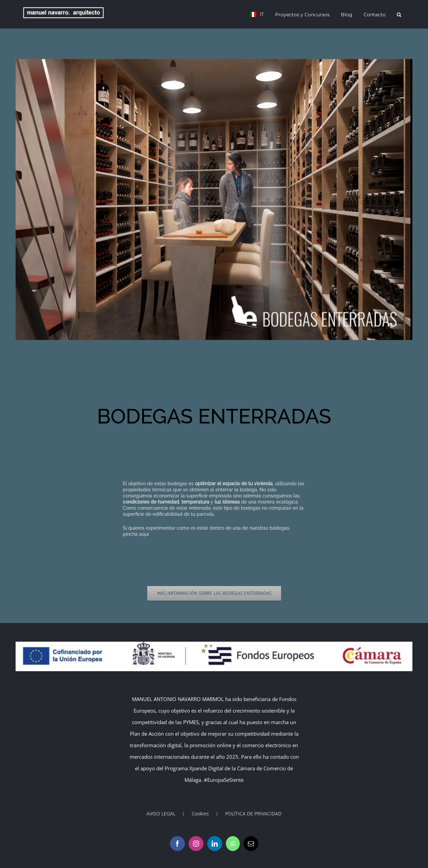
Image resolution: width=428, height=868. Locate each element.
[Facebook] (177, 844)
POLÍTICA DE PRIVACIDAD (253, 814)
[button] (399, 14)
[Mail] (251, 844)
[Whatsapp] (233, 844)
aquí (144, 534)
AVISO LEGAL (161, 814)
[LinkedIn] (215, 844)
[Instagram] (196, 844)
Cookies (200, 814)
